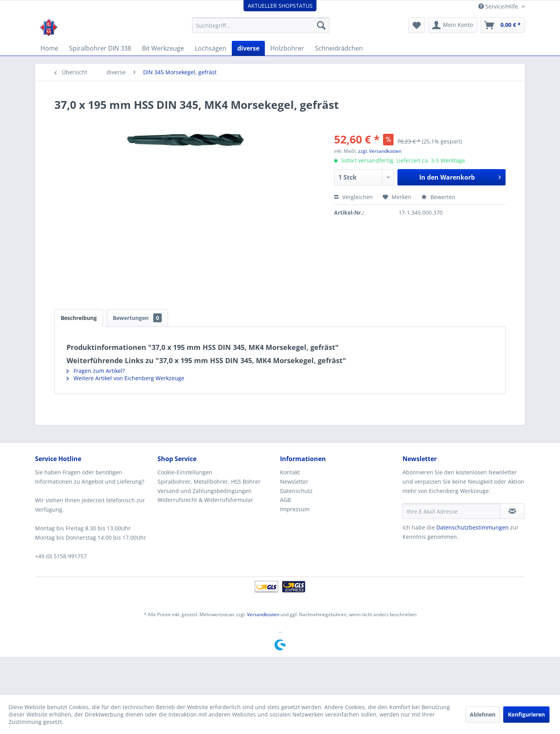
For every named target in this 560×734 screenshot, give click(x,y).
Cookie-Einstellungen (185, 472)
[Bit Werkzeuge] (163, 48)
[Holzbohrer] (287, 48)
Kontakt (290, 472)
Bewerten (438, 197)
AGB (285, 500)
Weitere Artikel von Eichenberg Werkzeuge (125, 378)
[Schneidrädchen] (339, 48)
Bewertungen (137, 318)
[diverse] (248, 48)
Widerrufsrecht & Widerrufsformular (205, 500)
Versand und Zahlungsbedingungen (205, 491)
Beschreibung (79, 318)
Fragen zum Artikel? (96, 371)
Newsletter (294, 481)
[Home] (49, 48)
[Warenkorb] (503, 25)
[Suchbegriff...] (261, 25)
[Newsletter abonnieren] (512, 511)
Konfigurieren (526, 714)
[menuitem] (261, 25)
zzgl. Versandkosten (380, 151)
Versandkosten (263, 614)
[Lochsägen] (211, 48)
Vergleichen (353, 197)
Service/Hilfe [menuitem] (499, 6)
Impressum (295, 509)
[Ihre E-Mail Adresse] (451, 511)
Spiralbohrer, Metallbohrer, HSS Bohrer (209, 481)
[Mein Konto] (453, 25)
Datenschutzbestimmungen (472, 527)
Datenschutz (296, 491)
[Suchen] (321, 25)
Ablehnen (483, 714)
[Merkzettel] (417, 25)
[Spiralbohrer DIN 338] (100, 48)
